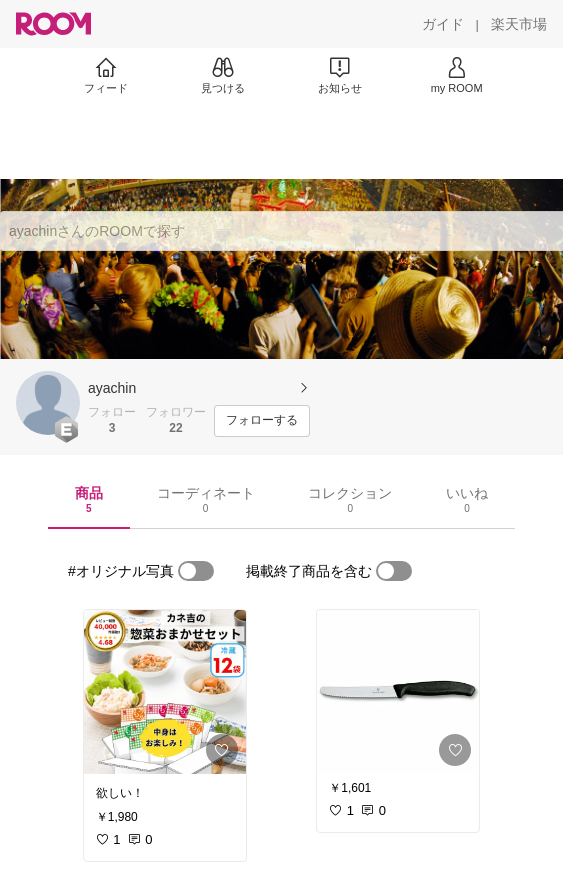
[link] (165, 692)
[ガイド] (443, 24)
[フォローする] (262, 421)
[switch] (196, 571)
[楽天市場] (519, 24)
